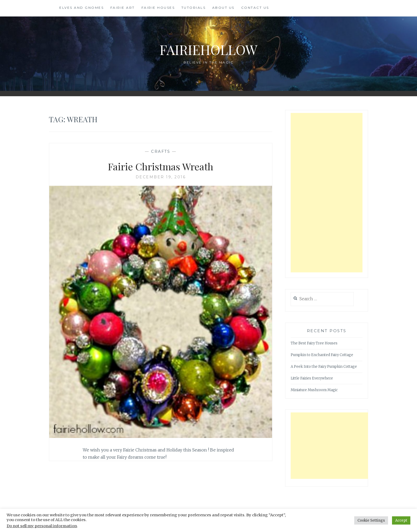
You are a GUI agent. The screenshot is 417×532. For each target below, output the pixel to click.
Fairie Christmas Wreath (161, 166)
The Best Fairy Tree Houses (314, 343)
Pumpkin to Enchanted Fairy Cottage (322, 355)
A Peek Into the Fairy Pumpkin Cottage (324, 367)
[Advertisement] (327, 193)
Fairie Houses (158, 8)
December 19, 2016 (161, 177)
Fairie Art (123, 8)
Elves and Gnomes (82, 8)
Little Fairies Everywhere (312, 378)
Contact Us (255, 8)
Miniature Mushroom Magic (314, 390)
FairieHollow (208, 50)
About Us (223, 8)
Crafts (161, 151)
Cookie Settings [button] (371, 520)
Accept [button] (401, 520)
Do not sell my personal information (42, 526)
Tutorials (194, 8)
